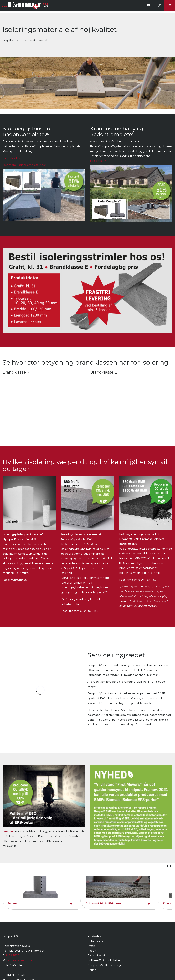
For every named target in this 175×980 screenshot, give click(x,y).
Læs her (8, 831)
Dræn (91, 946)
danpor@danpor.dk (19, 960)
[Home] (72, 5)
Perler (92, 970)
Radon (92, 951)
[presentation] (167, 866)
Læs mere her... (25, 165)
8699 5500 (12, 955)
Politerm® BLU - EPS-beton (106, 960)
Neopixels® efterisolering (104, 965)
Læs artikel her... (13, 158)
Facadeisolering (98, 955)
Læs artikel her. (100, 161)
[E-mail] (149, 5)
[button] (170, 5)
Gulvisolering (96, 941)
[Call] (159, 5)
